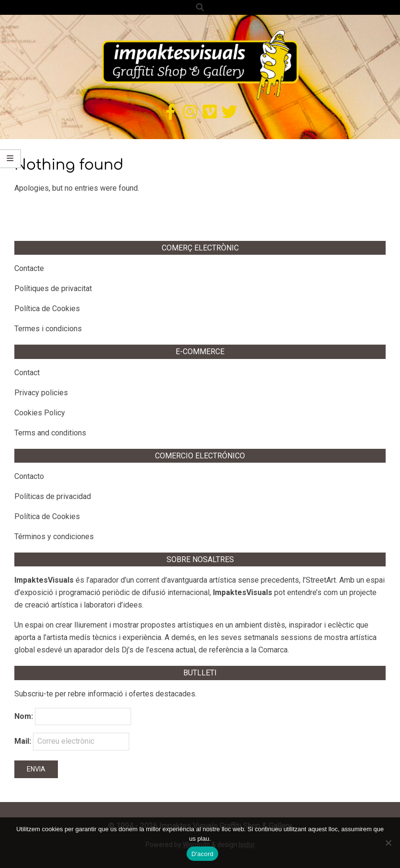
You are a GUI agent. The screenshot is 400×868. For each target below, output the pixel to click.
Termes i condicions (48, 329)
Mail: (72, 741)
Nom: (24, 716)
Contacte (29, 268)
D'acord (202, 854)
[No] (388, 843)
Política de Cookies (47, 309)
